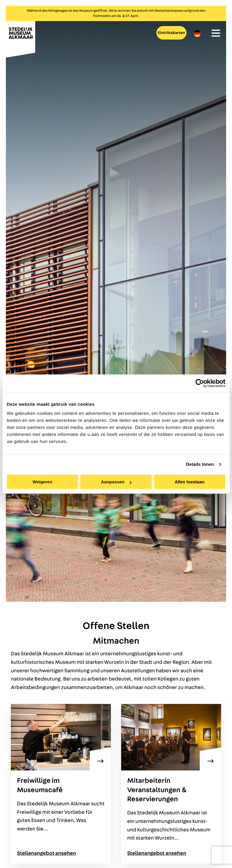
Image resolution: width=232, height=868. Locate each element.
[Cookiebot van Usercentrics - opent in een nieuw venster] (200, 383)
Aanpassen (116, 482)
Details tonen (200, 464)
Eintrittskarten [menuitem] (171, 33)
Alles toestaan (189, 482)
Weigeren (42, 482)
